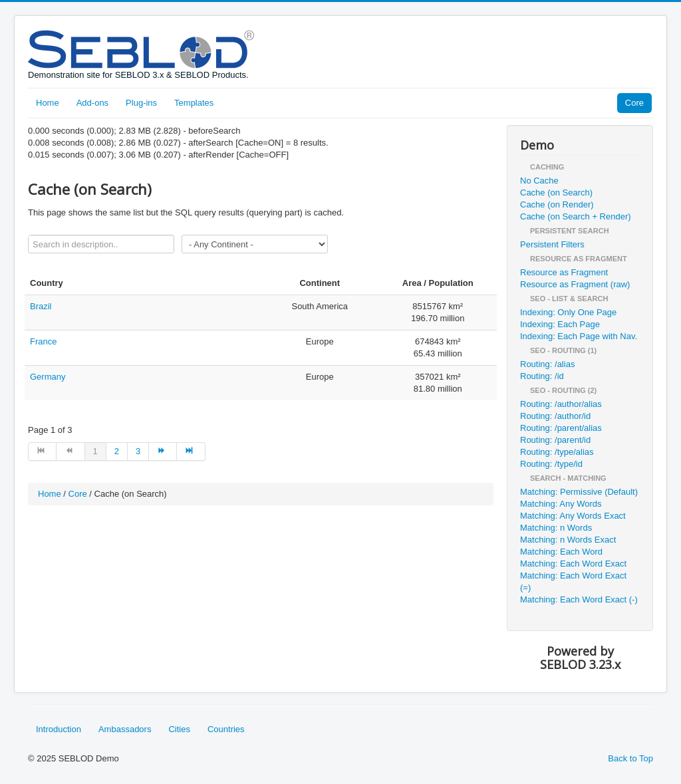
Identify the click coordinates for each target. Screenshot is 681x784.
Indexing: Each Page (560, 324)
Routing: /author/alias (561, 404)
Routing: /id (542, 376)
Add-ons (92, 103)
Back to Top (630, 758)
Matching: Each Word (561, 552)
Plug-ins (141, 103)
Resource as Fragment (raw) (575, 284)
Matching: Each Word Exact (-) (579, 599)
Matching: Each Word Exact (573, 564)
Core (634, 103)
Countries (226, 729)
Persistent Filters (552, 244)
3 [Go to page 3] (138, 451)
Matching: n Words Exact (568, 540)
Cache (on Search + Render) (576, 216)
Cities (179, 729)
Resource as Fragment (564, 272)
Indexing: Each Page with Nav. (579, 336)
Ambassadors (125, 729)
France (43, 341)
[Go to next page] (163, 452)
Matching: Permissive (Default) (579, 492)
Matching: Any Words (561, 504)
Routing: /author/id (555, 416)
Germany (48, 377)
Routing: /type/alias (557, 452)
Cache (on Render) (557, 204)
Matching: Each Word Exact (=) (573, 582)
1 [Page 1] (95, 451)
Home (48, 103)
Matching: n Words (556, 528)
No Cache (539, 181)
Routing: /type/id (551, 464)
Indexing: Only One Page (568, 312)
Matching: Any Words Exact (573, 516)
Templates (194, 103)
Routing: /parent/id (555, 440)
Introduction (59, 729)
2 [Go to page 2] (117, 451)
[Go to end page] (191, 452)
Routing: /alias (547, 364)
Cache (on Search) (556, 193)
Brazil (41, 306)
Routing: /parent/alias (561, 428)
